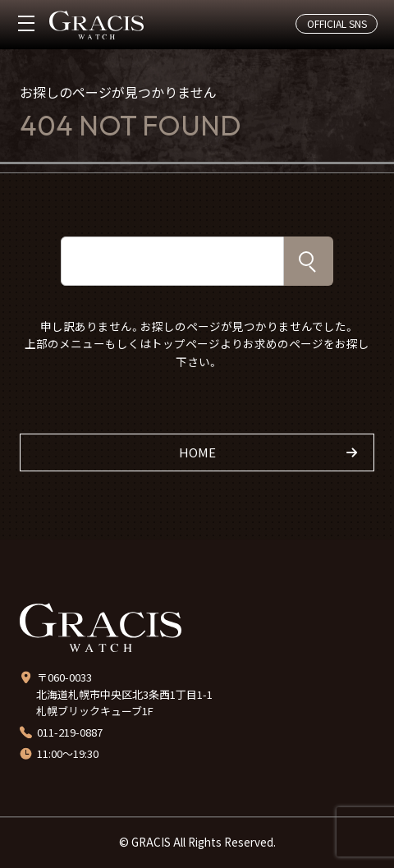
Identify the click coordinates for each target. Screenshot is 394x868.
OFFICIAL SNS (337, 23)
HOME (197, 452)
